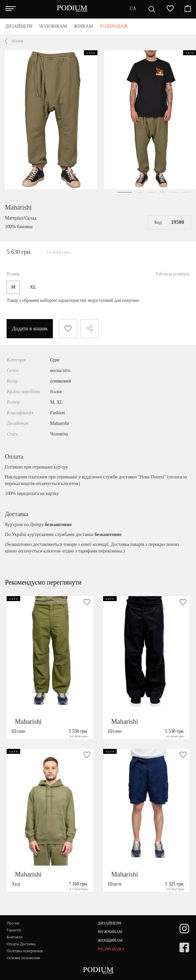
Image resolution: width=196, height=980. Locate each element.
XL (33, 287)
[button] (125, 192)
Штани (18, 41)
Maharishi (18, 207)
